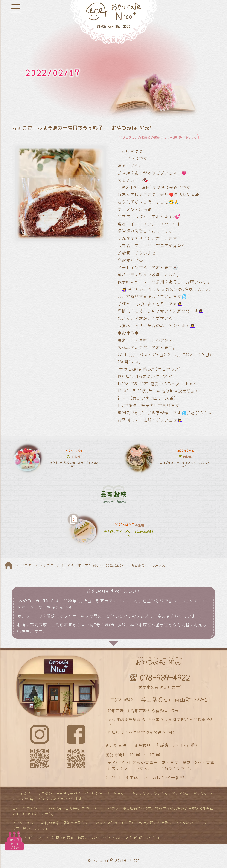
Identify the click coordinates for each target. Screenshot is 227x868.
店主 (33, 799)
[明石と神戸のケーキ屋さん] (113, 23)
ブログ (26, 565)
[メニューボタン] (16, 8)
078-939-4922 (165, 677)
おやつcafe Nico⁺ (137, 369)
